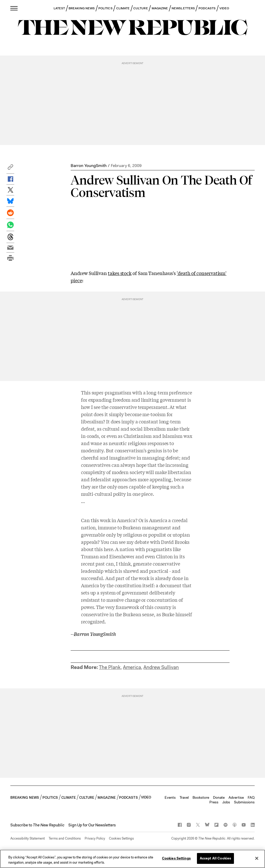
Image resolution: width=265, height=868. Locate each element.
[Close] (257, 859)
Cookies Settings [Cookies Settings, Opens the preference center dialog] (176, 859)
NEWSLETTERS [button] (183, 8)
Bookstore (201, 797)
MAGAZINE (160, 8)
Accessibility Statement (28, 838)
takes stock (120, 273)
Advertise (236, 797)
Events (170, 797)
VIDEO (224, 8)
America (132, 667)
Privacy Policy (95, 838)
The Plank (110, 667)
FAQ (251, 797)
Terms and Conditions (65, 838)
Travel (184, 797)
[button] (10, 168)
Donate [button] (219, 797)
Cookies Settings (121, 838)
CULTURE (141, 8)
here (108, 549)
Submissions (244, 802)
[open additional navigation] (14, 8)
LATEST (59, 8)
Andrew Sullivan (161, 667)
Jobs (226, 802)
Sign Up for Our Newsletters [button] (92, 825)
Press (214, 802)
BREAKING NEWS (82, 8)
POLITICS (105, 8)
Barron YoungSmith (89, 166)
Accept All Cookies (215, 859)
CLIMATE (123, 8)
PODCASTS (207, 8)
